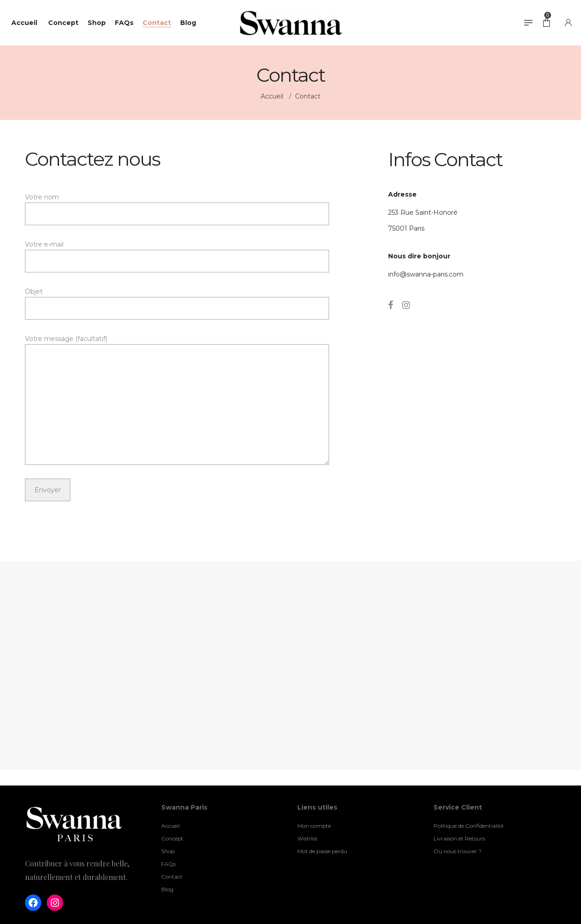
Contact (172, 877)
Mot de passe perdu (322, 851)
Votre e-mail (177, 256)
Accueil (273, 96)
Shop (168, 851)
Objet (177, 304)
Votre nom (177, 209)
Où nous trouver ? (458, 851)
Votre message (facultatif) (177, 400)
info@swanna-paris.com (426, 274)
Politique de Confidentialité (468, 826)
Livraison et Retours (459, 838)
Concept (172, 838)
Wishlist (308, 838)
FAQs (168, 864)
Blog (167, 889)
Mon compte (314, 826)
